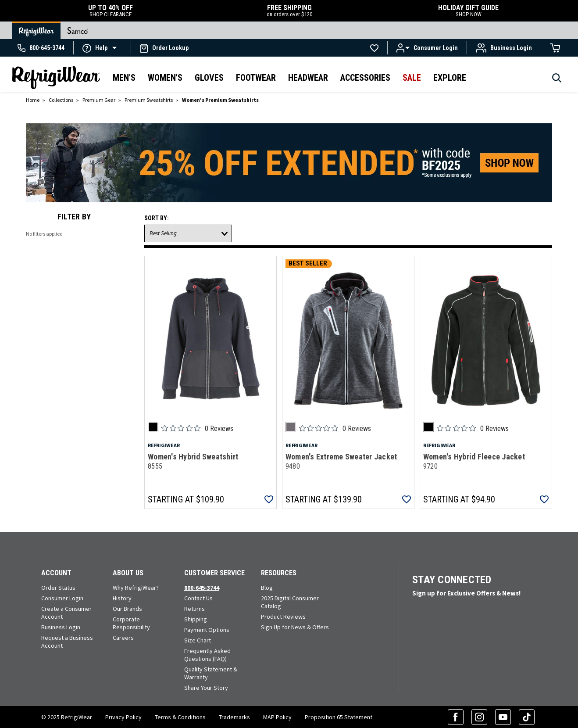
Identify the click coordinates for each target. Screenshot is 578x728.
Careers (123, 638)
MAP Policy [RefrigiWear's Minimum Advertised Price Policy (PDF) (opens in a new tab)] (277, 717)
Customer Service (214, 573)
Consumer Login (62, 598)
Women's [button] (165, 78)
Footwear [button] (256, 78)
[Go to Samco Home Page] (78, 30)
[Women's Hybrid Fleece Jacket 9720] (486, 341)
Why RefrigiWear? (136, 588)
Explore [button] (450, 78)
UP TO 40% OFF (111, 11)
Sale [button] (412, 78)
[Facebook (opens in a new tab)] (456, 717)
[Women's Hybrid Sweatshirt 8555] (211, 341)
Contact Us (198, 598)
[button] (102, 47)
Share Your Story (206, 688)
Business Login (61, 627)
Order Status (58, 588)
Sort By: (157, 218)
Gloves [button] (209, 78)
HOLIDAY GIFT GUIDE (468, 11)
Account (56, 573)
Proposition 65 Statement (339, 717)
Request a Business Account (67, 642)
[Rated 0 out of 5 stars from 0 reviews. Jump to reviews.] (197, 428)
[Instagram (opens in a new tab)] (479, 717)
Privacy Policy (123, 717)
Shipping (196, 619)
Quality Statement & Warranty (211, 673)
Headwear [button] (308, 78)
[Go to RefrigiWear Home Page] (36, 30)
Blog (267, 588)
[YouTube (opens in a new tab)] (503, 717)
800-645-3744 (202, 588)
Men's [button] (124, 78)
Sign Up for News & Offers (295, 627)
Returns (194, 609)
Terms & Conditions (180, 717)
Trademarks (234, 717)
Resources (279, 573)
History (122, 598)
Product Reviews (283, 617)
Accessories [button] (365, 78)
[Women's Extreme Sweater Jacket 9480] (348, 341)
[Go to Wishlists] (374, 48)
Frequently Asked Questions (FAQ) (207, 655)
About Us (128, 573)
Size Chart (198, 640)
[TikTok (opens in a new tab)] (527, 717)
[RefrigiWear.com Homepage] (56, 78)
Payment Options (207, 630)
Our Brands (127, 609)
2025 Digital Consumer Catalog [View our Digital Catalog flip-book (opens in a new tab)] (290, 602)
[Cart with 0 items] (555, 48)
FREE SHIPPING (289, 11)
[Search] (557, 80)
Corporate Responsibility (131, 623)
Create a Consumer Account (66, 613)
